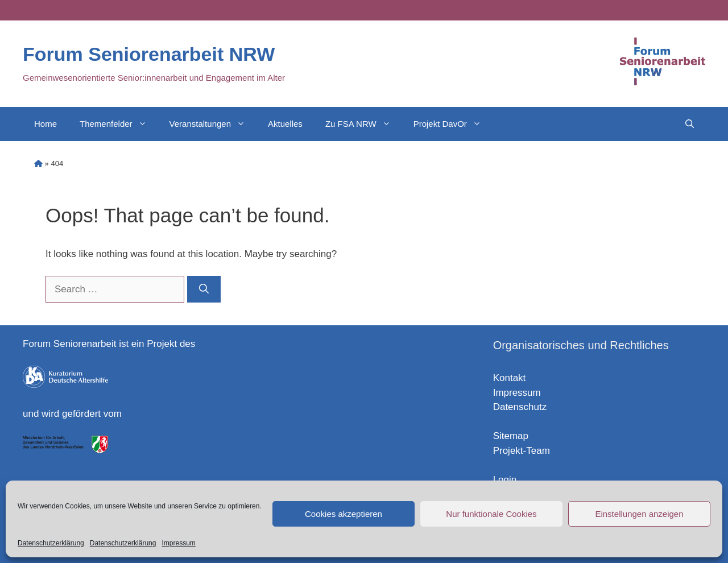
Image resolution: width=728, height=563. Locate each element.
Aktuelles (285, 124)
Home (45, 124)
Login (505, 480)
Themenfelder (119, 124)
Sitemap (511, 436)
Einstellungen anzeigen (639, 514)
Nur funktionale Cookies (491, 514)
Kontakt (510, 378)
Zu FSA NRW (364, 124)
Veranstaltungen (213, 124)
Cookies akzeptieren (344, 514)
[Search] (204, 289)
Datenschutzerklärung (51, 543)
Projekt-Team (522, 451)
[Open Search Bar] (690, 124)
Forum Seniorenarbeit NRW (149, 54)
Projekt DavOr (453, 124)
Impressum (178, 543)
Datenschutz (520, 407)
